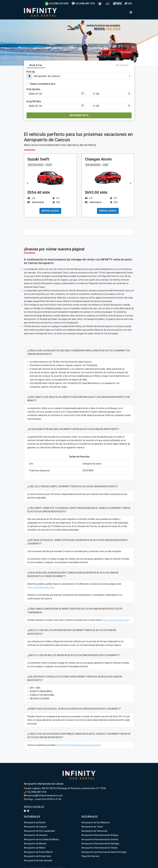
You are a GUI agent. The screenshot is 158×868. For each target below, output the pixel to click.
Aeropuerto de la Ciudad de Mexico (42, 839)
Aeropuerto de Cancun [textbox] (47, 76)
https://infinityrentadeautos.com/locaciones (78, 745)
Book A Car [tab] (36, 65)
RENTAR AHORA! (50, 211)
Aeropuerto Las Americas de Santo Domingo (104, 852)
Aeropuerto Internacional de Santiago (100, 844)
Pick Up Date (33, 89)
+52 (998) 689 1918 (83, 4)
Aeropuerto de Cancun (35, 827)
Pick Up (31, 72)
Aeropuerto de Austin (35, 822)
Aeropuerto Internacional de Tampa (99, 848)
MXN (118, 4)
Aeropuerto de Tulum (92, 827)
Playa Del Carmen (90, 856)
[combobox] (82, 76)
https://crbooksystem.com (116, 620)
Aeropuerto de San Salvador (38, 860)
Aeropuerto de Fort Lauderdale (39, 831)
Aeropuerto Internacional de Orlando (100, 839)
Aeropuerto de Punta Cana (37, 856)
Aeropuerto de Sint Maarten (96, 822)
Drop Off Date (34, 101)
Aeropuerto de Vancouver (94, 831)
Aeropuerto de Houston (36, 835)
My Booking (122, 65)
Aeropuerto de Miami (35, 848)
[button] (130, 184)
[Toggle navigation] (131, 12)
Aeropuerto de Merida (35, 844)
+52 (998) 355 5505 (57, 4)
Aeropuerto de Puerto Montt (38, 852)
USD (128, 4)
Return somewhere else (43, 84)
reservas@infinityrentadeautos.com (43, 795)
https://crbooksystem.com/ (41, 587)
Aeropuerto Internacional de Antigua (100, 835)
